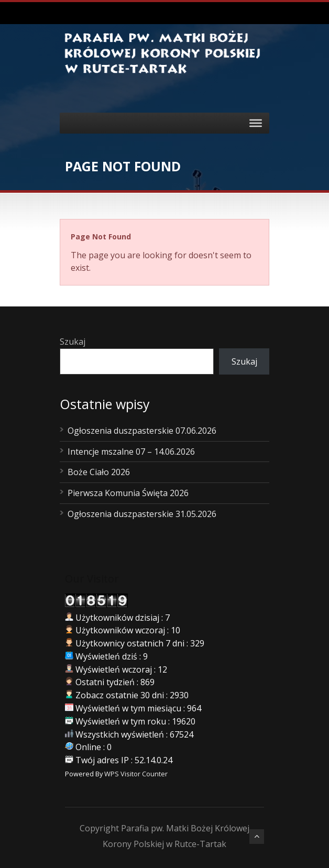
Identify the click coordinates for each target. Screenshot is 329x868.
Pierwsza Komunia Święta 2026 (128, 493)
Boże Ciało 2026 (99, 472)
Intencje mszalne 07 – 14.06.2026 (131, 452)
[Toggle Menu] (256, 123)
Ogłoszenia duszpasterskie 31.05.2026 (142, 514)
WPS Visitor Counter (136, 774)
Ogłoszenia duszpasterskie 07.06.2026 (142, 431)
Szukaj (73, 342)
